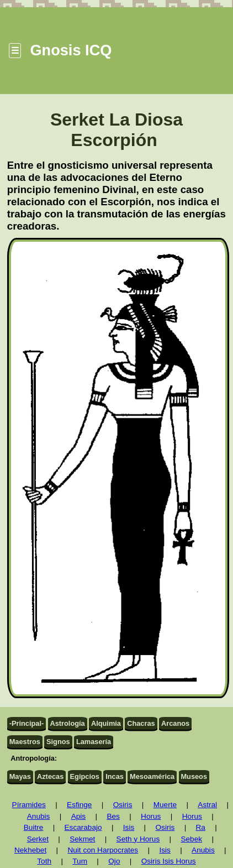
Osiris (123, 805)
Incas (115, 776)
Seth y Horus (138, 839)
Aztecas (50, 776)
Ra (201, 827)
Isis (129, 827)
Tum (80, 861)
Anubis (39, 816)
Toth (44, 861)
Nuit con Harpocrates (103, 850)
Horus (151, 816)
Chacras (141, 723)
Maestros (25, 742)
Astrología (67, 723)
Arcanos (175, 723)
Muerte (165, 805)
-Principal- (27, 723)
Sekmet (82, 839)
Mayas (20, 776)
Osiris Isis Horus (169, 861)
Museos (194, 776)
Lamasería (94, 742)
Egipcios (85, 776)
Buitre (34, 827)
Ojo (114, 861)
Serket (38, 839)
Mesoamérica (152, 776)
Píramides (29, 805)
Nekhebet (30, 850)
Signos (58, 742)
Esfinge (79, 805)
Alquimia (106, 723)
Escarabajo (83, 827)
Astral (207, 805)
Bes (113, 816)
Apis (78, 816)
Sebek (191, 839)
